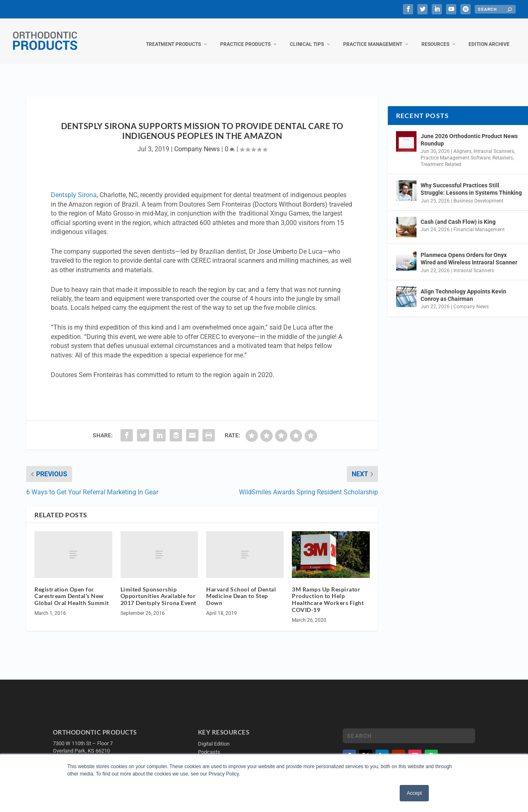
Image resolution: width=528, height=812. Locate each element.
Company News (197, 141)
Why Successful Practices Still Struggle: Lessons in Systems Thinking (471, 181)
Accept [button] (414, 793)
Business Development (478, 193)
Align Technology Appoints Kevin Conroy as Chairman (463, 287)
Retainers (503, 150)
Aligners (462, 143)
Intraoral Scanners (494, 143)
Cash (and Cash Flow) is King (458, 214)
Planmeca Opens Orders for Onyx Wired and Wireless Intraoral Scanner (469, 250)
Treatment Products (173, 36)
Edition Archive (489, 36)
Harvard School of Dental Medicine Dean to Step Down (241, 588)
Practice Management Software (455, 150)
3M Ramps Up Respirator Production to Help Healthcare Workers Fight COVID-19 (328, 591)
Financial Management (479, 221)
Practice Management (373, 36)
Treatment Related (441, 156)
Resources (435, 36)
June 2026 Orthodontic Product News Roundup (469, 132)
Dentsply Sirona (74, 187)
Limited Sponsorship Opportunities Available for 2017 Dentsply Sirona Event (158, 588)
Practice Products (245, 36)
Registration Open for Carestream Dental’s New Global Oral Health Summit (72, 588)
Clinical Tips (307, 36)
